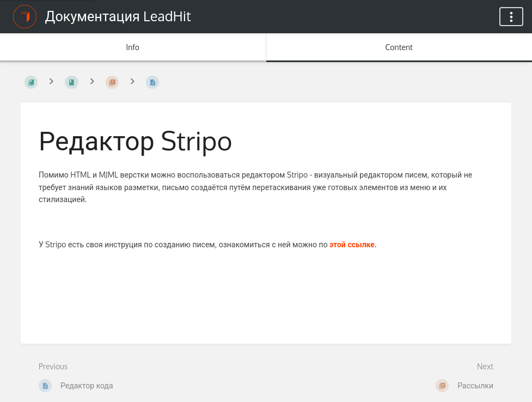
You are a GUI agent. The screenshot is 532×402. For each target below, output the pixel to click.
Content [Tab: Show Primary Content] (399, 47)
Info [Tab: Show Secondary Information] (133, 47)
